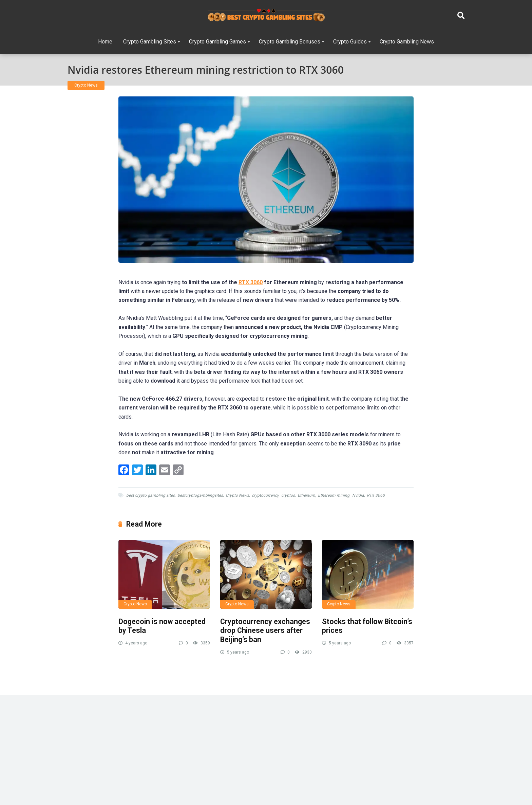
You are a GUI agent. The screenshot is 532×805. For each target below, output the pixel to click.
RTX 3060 (251, 282)
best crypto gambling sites (150, 495)
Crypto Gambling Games (217, 42)
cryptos (288, 495)
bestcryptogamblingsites (200, 495)
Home (105, 42)
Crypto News (86, 85)
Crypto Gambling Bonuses (290, 42)
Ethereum (306, 495)
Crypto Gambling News (407, 42)
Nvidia (358, 495)
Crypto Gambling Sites (150, 42)
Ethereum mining (334, 495)
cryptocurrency (265, 495)
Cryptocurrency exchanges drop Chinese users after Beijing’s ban (265, 630)
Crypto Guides (350, 42)
